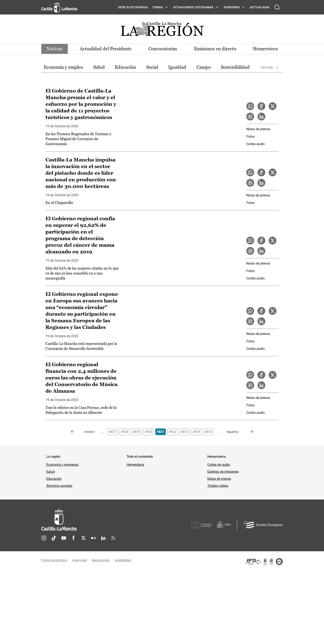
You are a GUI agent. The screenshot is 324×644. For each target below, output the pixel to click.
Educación (125, 67)
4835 (208, 432)
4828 (125, 432)
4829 (137, 432)
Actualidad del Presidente (106, 49)
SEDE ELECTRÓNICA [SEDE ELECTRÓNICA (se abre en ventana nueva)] (133, 7)
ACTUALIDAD (260, 7)
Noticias (55, 49)
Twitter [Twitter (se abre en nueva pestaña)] (83, 538)
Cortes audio (256, 144)
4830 (149, 432)
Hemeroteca (265, 49)
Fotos (250, 137)
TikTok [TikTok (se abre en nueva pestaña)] (54, 538)
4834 (197, 432)
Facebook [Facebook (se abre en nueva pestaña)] (74, 538)
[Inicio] (97, 520)
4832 (173, 432)
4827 (113, 432)
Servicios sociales (59, 486)
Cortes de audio (219, 465)
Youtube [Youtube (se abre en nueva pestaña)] (64, 538)
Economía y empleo (63, 67)
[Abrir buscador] (277, 7)
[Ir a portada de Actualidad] (162, 31)
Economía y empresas (62, 465)
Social (152, 67)
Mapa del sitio (101, 560)
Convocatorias (163, 49)
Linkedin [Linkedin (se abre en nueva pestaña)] (103, 538)
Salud (99, 67)
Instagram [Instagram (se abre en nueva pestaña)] (44, 538)
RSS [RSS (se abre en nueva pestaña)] (113, 538)
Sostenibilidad (235, 67)
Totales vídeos (218, 486)
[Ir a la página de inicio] (59, 7)
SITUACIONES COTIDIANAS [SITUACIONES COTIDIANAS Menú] (193, 7)
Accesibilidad (123, 560)
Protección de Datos (54, 560)
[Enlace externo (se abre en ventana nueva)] (264, 562)
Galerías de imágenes (223, 472)
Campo (204, 67)
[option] (63, 67)
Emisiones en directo (215, 49)
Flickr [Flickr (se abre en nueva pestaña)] (93, 538)
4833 (185, 432)
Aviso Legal (79, 560)
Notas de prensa (258, 129)
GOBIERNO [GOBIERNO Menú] (232, 7)
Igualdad (177, 67)
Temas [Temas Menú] (158, 7)
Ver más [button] (267, 67)
